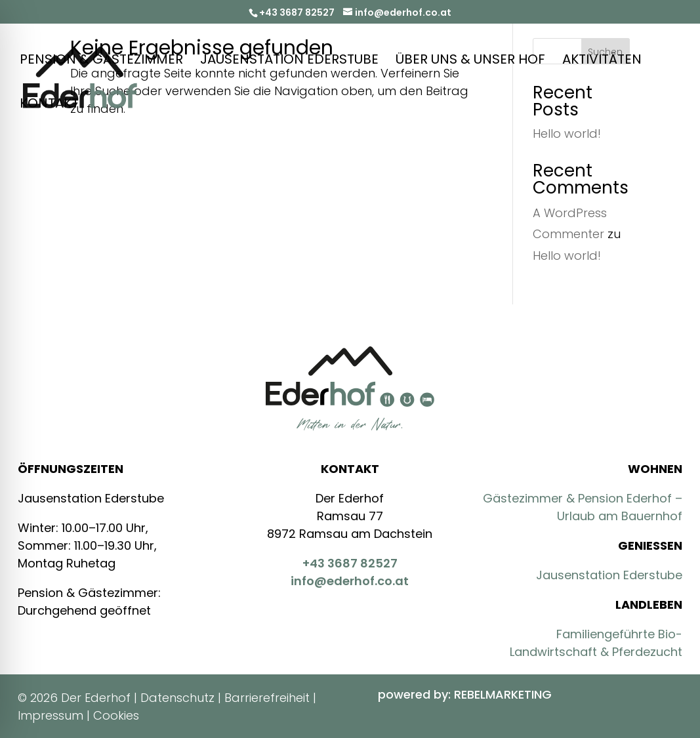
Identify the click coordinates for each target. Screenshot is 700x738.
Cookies (116, 715)
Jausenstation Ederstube (289, 61)
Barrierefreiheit (267, 698)
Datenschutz (177, 698)
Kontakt (49, 105)
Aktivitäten (602, 61)
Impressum (51, 715)
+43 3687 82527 (297, 12)
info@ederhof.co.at (350, 581)
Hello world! (567, 256)
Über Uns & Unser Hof (470, 61)
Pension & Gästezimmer (101, 61)
